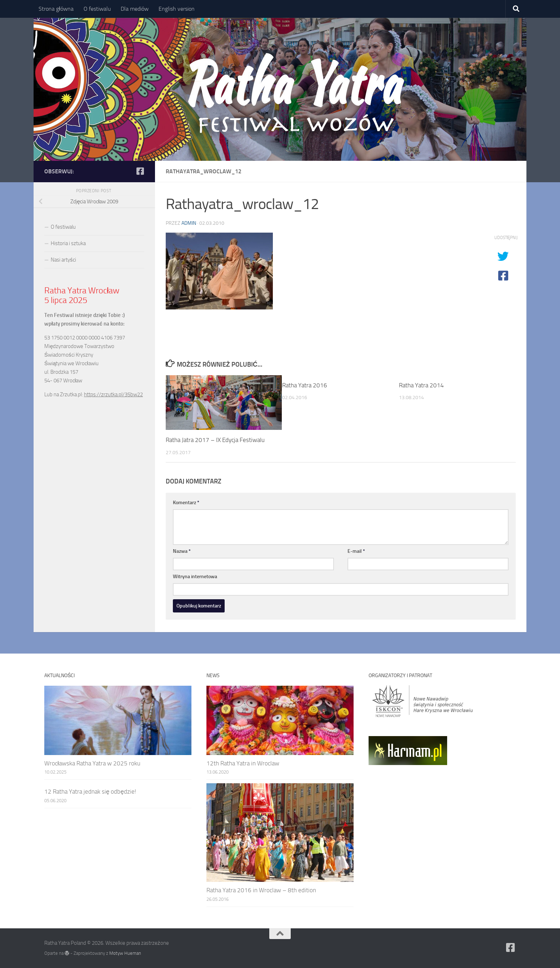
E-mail (356, 551)
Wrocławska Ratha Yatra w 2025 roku (92, 763)
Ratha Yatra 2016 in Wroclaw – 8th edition (261, 890)
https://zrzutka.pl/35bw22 (113, 394)
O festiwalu (97, 9)
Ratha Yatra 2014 (421, 385)
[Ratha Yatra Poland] (140, 171)
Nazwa (182, 551)
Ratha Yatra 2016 (305, 385)
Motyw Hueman (125, 953)
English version (177, 9)
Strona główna (56, 9)
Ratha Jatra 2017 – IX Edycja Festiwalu (215, 440)
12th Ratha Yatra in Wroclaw (243, 763)
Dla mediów (135, 9)
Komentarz (186, 503)
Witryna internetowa (195, 577)
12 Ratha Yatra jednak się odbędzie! (90, 791)
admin (189, 223)
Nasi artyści (63, 260)
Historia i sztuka (68, 243)
